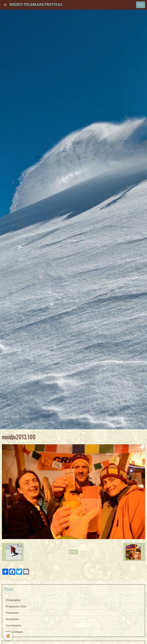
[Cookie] (8, 636)
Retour (73, 552)
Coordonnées (14, 625)
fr (139, 5)
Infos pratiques (15, 632)
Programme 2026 (16, 606)
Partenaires (12, 613)
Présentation (13, 600)
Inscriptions (12, 619)
